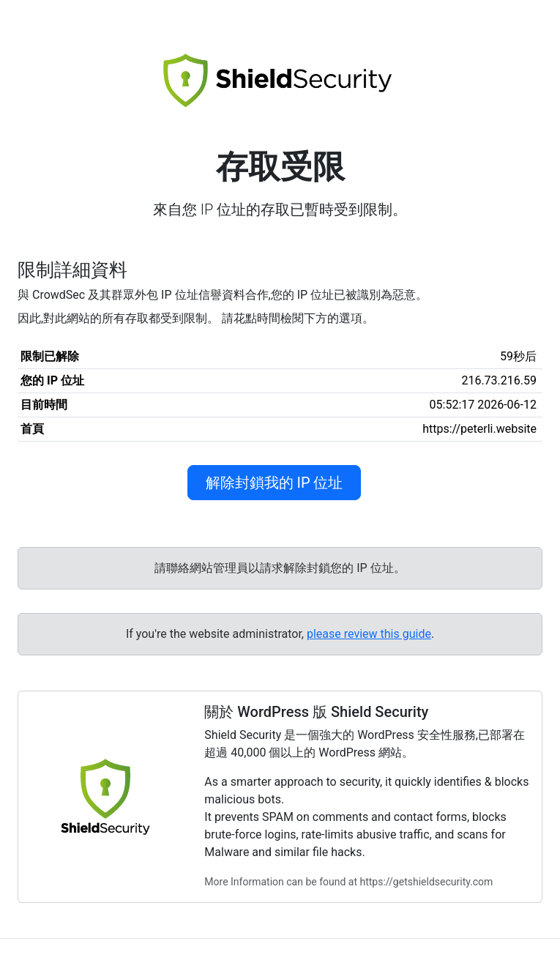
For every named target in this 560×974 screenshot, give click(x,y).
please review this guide (369, 634)
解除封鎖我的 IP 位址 (275, 483)
